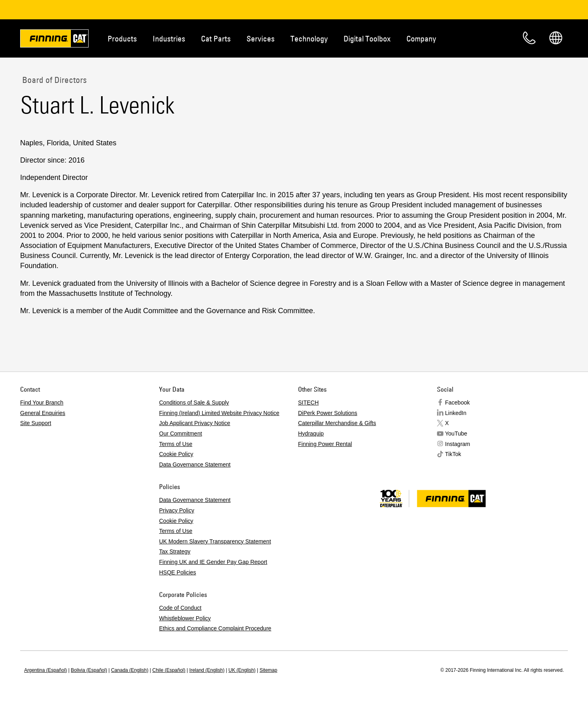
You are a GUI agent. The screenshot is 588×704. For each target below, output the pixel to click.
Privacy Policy (177, 510)
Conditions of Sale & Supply (194, 403)
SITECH (308, 403)
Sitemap (268, 670)
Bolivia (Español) (89, 670)
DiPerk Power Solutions (328, 413)
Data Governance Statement (195, 465)
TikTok (453, 454)
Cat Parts (216, 38)
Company (421, 38)
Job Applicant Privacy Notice (195, 423)
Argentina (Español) (46, 670)
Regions (556, 38)
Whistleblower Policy (185, 618)
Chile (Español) (169, 670)
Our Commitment (181, 434)
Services (261, 38)
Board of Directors (53, 80)
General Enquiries (43, 413)
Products (122, 38)
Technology (309, 38)
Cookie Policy (176, 454)
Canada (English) (130, 670)
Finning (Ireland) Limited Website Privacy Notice (219, 413)
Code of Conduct (180, 608)
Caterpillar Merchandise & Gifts (337, 423)
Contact (529, 38)
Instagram (458, 444)
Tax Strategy (175, 551)
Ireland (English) (207, 670)
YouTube (456, 434)
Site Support (36, 423)
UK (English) (242, 670)
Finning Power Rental (325, 444)
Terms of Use (176, 444)
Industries (169, 38)
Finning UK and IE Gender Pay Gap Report (213, 562)
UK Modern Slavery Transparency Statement (215, 541)
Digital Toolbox (367, 38)
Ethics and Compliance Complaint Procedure (215, 628)
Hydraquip (311, 434)
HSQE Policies (178, 572)
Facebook (457, 403)
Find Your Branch (42, 403)
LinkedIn (456, 413)
